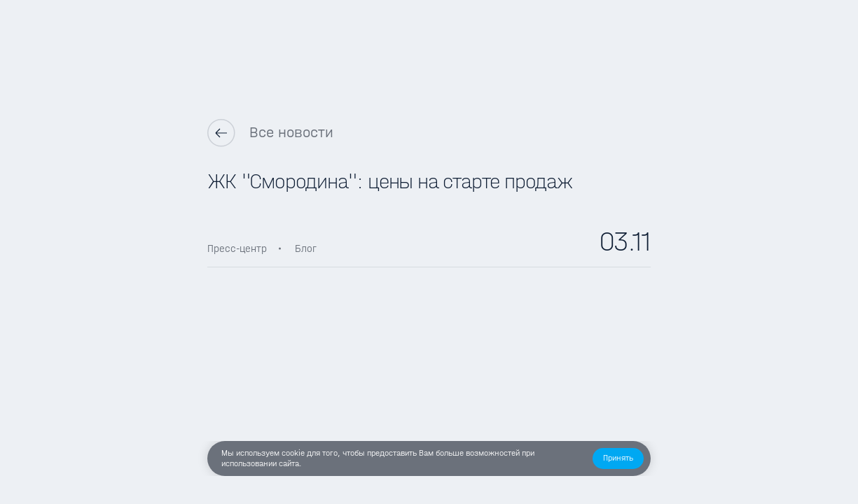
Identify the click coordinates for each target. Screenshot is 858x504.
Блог (306, 248)
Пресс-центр (237, 248)
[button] (618, 458)
